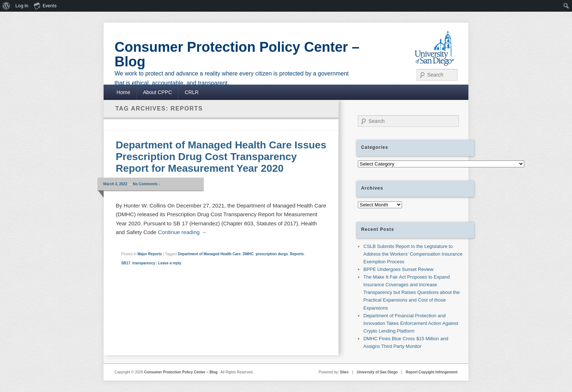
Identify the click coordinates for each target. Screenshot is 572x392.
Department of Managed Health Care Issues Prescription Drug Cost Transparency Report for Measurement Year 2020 (221, 157)
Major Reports (150, 254)
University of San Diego (377, 372)
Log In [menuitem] (22, 6)
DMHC (248, 254)
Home (123, 92)
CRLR (192, 92)
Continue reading (182, 232)
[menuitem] (6, 6)
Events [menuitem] (45, 5)
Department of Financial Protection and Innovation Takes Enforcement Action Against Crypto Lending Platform (411, 323)
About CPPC (157, 92)
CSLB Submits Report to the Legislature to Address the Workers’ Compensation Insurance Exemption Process (413, 254)
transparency (144, 263)
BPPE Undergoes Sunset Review (398, 269)
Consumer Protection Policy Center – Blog (237, 54)
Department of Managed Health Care (209, 254)
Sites (344, 372)
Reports (297, 254)
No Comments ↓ (147, 184)
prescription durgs (272, 254)
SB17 (126, 263)
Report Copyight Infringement (432, 372)
